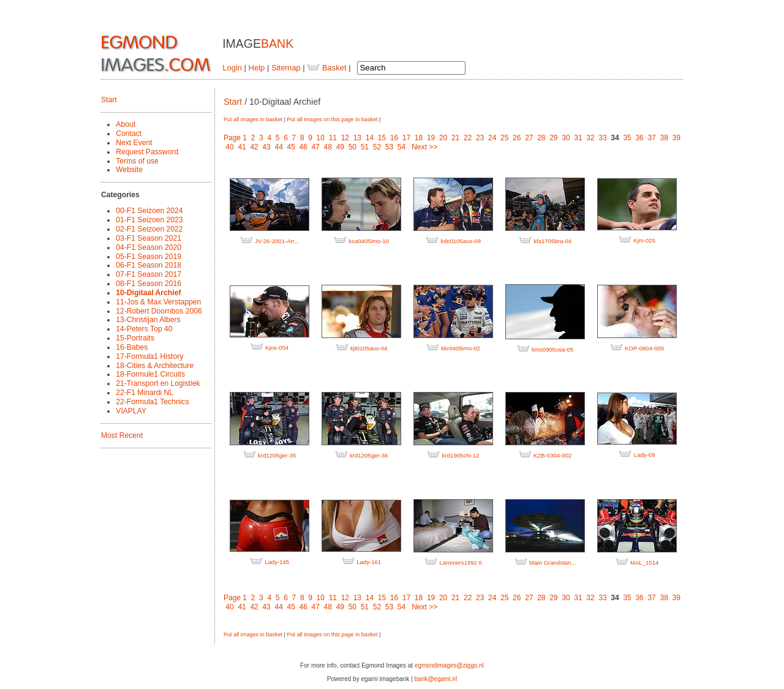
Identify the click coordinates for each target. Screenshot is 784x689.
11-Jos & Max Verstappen (158, 302)
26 (517, 138)
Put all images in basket (253, 119)
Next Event (134, 143)
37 (651, 138)
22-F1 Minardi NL (145, 393)
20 (443, 138)
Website (129, 170)
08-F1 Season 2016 (149, 284)
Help (257, 68)
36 (639, 138)
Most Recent (122, 435)
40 (229, 147)
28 (541, 138)
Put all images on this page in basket (332, 119)
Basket (326, 68)
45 (291, 147)
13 (357, 138)
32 (590, 138)
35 (627, 138)
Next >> (424, 147)
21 (455, 138)
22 (468, 138)
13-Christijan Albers (148, 320)
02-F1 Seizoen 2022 (149, 229)
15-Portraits (135, 338)
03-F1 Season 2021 (149, 238)
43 (266, 147)
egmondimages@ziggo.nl (449, 665)
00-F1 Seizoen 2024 (149, 211)
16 (394, 138)
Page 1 (235, 138)
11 (333, 138)
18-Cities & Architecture (155, 366)
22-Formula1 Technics (152, 402)
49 (340, 147)
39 (677, 138)
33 (602, 138)
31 (578, 138)
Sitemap (286, 68)
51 (365, 147)
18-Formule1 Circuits (150, 374)
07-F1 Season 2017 (149, 274)
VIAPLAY (131, 411)
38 (664, 138)
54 (401, 147)
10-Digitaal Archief (148, 293)
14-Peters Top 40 (144, 329)
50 (352, 147)
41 (242, 147)
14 (370, 138)
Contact (129, 134)
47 (316, 147)
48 (328, 147)
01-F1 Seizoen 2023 (149, 220)
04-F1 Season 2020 (149, 247)
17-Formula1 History (149, 356)
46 (303, 147)
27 (529, 138)
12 (345, 138)
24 (492, 138)
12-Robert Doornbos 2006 (159, 311)
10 (321, 138)
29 (553, 138)
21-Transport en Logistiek (158, 383)
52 (377, 147)
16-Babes (132, 347)
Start (109, 100)
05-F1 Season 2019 (149, 257)
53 (389, 147)
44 (278, 147)
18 (419, 138)
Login (232, 68)
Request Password (147, 152)
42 (254, 147)
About (126, 124)
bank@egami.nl (436, 679)
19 (431, 138)
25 (504, 138)
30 (566, 138)
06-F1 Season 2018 (149, 265)
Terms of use (137, 161)
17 (406, 138)
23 (480, 138)
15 (382, 138)
